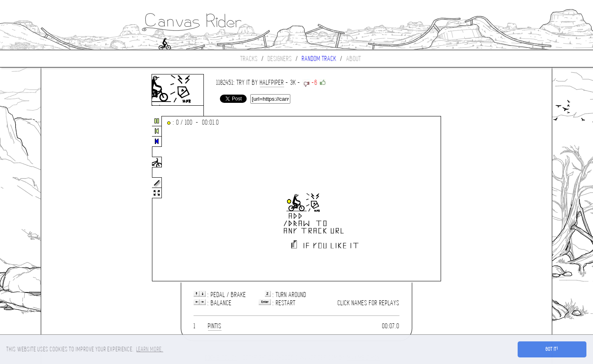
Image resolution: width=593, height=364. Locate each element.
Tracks (249, 59)
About (354, 59)
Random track (319, 59)
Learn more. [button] (150, 349)
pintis (215, 326)
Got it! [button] (552, 349)
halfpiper (272, 82)
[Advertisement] (76, 199)
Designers (280, 59)
